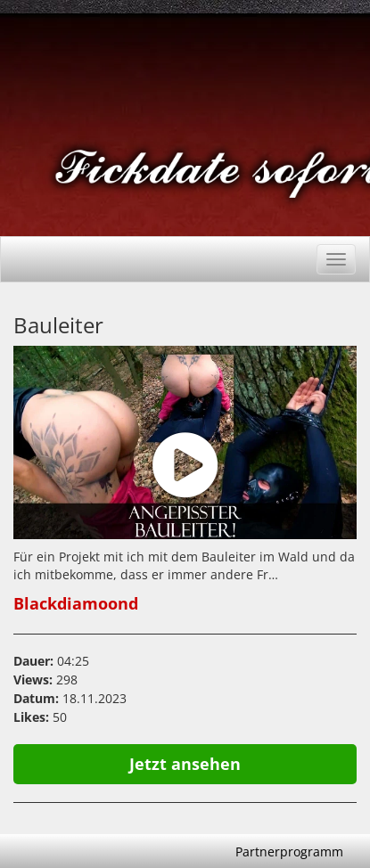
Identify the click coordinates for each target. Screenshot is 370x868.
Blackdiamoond (76, 603)
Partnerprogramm (289, 852)
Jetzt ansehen (185, 764)
